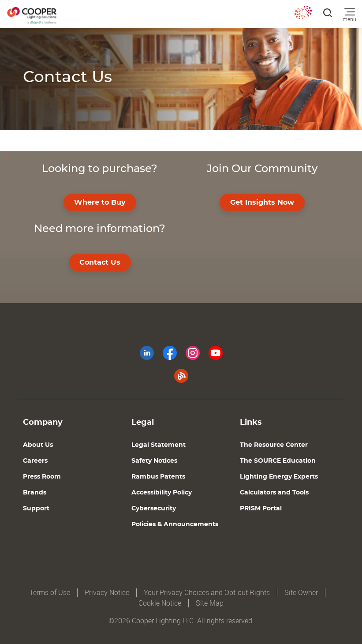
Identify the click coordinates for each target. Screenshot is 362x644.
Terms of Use (50, 593)
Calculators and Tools (274, 493)
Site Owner (301, 593)
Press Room (42, 477)
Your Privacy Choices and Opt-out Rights (207, 593)
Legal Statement (159, 445)
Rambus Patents (158, 477)
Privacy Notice (107, 593)
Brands (35, 493)
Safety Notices (154, 461)
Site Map (210, 603)
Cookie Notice (160, 603)
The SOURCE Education (278, 461)
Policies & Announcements (175, 524)
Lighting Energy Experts (279, 477)
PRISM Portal (261, 509)
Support (36, 509)
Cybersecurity (154, 509)
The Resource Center (274, 445)
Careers (35, 461)
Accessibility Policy (162, 493)
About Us (38, 445)
